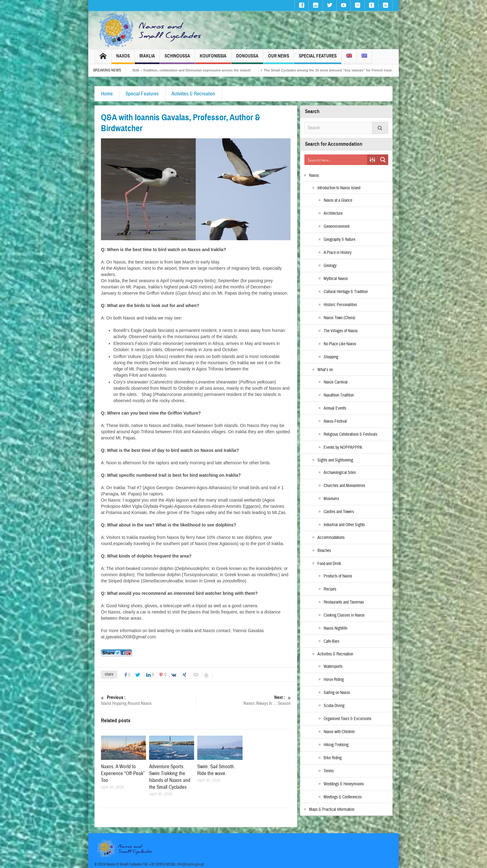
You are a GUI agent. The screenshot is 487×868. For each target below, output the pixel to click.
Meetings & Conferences (343, 797)
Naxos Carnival (336, 382)
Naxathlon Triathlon (339, 395)
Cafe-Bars (332, 641)
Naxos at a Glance (338, 200)
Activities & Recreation (193, 94)
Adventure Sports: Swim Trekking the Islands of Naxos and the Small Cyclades (170, 777)
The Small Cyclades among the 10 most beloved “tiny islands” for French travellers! (347, 70)
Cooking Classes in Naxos (344, 615)
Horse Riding (334, 680)
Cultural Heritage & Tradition (346, 292)
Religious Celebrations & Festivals (350, 434)
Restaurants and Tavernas (344, 602)
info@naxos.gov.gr (191, 864)
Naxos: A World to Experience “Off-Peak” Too (123, 773)
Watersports (333, 667)
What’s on (325, 370)
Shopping (331, 357)
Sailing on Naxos (337, 693)
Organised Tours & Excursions (348, 719)
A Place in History (338, 253)
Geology (330, 266)
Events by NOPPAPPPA (343, 448)
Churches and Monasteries (344, 486)
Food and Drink (329, 564)
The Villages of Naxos (341, 331)
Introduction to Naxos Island (339, 188)
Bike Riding (333, 758)
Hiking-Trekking (336, 745)
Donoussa (247, 59)
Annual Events (335, 408)
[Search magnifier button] (383, 160)
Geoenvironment (337, 227)
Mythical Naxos (336, 279)
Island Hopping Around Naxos (148, 700)
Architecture (333, 214)
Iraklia (147, 59)
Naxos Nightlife (335, 628)
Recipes (330, 589)
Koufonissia (213, 59)
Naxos (123, 59)
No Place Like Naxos (340, 344)
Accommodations (331, 538)
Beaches (324, 551)
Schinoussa (177, 59)
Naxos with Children (339, 732)
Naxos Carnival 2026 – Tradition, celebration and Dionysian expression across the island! (193, 70)
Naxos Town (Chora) (339, 318)
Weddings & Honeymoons (344, 784)
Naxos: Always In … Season (243, 700)
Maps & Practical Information (332, 810)
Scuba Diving (334, 706)
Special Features (318, 59)
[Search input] (336, 160)
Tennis (329, 771)
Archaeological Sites (340, 473)
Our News (279, 59)
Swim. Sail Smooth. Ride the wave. (216, 770)
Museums (331, 499)
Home (107, 94)
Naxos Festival (335, 421)
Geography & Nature (339, 240)
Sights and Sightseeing (335, 460)
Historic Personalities (340, 305)
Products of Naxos (338, 576)
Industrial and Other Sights (344, 525)
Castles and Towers (339, 512)
